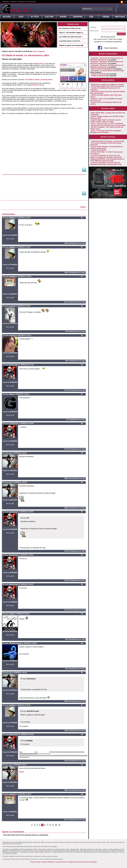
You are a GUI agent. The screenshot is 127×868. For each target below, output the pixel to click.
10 (56, 825)
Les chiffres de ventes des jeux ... (71, 37)
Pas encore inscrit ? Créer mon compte (108, 39)
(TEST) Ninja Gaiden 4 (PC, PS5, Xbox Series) (107, 86)
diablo (22, 772)
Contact (14, 2)
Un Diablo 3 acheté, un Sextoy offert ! (39, 80)
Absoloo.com (38, 64)
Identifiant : (94, 27)
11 (59, 825)
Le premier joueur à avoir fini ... (70, 41)
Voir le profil (10, 239)
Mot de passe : (95, 31)
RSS (125, 2)
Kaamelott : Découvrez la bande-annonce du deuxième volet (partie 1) (107, 59)
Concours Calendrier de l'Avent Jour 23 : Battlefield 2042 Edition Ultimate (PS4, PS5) (106, 164)
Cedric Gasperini (39, 51)
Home (83, 207)
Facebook (36, 85)
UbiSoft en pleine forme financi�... (72, 45)
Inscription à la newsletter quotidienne (108, 42)
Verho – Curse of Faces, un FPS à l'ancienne (107, 124)
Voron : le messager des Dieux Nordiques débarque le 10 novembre (106, 132)
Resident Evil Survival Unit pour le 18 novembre (108, 125)
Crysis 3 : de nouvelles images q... (71, 33)
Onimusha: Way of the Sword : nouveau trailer (108, 141)
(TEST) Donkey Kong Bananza (102, 69)
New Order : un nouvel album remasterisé (106, 71)
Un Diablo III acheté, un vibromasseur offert (26, 55)
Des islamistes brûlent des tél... (70, 28)
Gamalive (6, 2)
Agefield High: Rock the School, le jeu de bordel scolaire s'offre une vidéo (105, 121)
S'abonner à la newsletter (27, 2)
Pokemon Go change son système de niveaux (108, 84)
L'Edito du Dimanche (99, 74)
